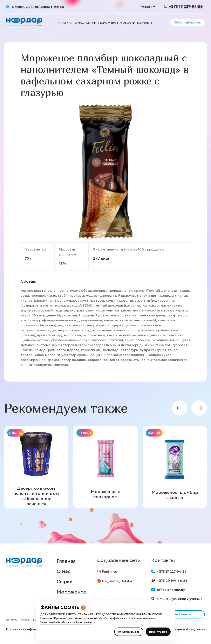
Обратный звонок (188, 22)
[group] (36, 467)
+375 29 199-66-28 (169, 581)
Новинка (16, 433)
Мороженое (108, 23)
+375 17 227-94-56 (186, 6)
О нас (79, 23)
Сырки (91, 23)
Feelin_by (107, 571)
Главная (66, 23)
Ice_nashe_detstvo (115, 581)
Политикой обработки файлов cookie (66, 622)
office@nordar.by (168, 590)
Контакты (145, 23)
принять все (158, 632)
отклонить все (129, 632)
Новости (128, 23)
